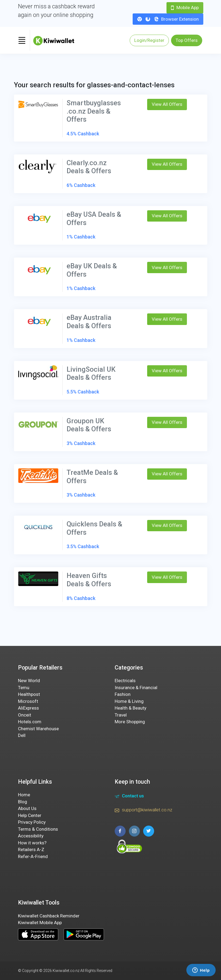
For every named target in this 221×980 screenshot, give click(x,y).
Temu (24, 688)
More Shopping (130, 722)
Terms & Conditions (38, 829)
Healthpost (29, 694)
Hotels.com (30, 722)
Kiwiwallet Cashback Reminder (49, 916)
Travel (121, 715)
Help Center (30, 815)
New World (29, 681)
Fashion (123, 694)
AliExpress (28, 708)
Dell (22, 735)
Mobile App (185, 8)
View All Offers (167, 104)
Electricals (125, 681)
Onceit (25, 715)
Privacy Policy (32, 822)
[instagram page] (134, 831)
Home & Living (129, 701)
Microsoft (28, 701)
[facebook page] (120, 831)
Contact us (129, 797)
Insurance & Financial (136, 688)
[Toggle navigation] (22, 40)
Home (24, 795)
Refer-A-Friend (33, 856)
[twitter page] (149, 831)
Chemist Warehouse (38, 729)
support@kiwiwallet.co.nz (143, 811)
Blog (23, 802)
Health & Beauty (131, 708)
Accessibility (31, 836)
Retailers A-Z (31, 849)
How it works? (32, 843)
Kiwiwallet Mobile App (40, 923)
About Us (27, 808)
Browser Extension (168, 19)
